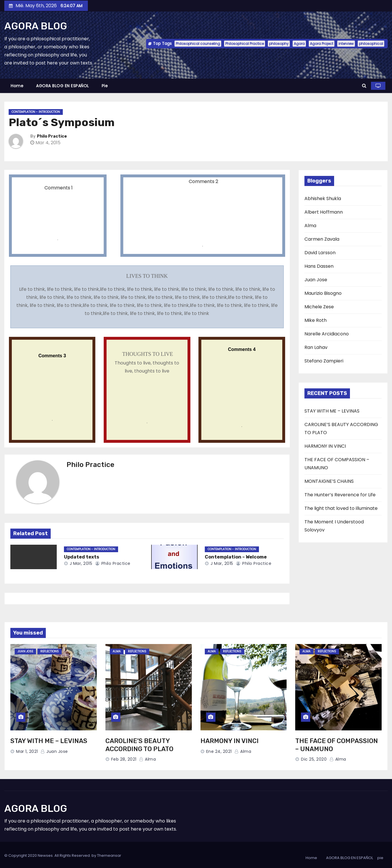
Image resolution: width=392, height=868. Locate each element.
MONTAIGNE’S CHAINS (329, 481)
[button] (364, 86)
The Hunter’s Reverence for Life (340, 495)
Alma (310, 226)
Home (17, 86)
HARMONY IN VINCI (325, 446)
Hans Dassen (319, 266)
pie (105, 86)
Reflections (50, 651)
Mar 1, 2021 (27, 751)
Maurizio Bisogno (323, 293)
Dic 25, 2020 (314, 759)
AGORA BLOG (36, 26)
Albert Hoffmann (324, 212)
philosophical (371, 44)
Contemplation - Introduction (36, 112)
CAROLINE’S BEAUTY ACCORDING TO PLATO (139, 745)
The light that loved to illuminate (341, 508)
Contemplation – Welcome (236, 557)
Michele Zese (319, 307)
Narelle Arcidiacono (327, 334)
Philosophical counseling (198, 44)
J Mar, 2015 (80, 563)
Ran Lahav (316, 347)
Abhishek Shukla (323, 199)
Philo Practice (52, 136)
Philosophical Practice (245, 44)
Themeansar (109, 855)
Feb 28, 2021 (124, 759)
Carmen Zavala (322, 239)
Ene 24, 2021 (219, 751)
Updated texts (82, 557)
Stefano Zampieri (324, 361)
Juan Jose (316, 280)
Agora (299, 44)
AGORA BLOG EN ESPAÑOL (63, 86)
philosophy (279, 44)
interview (346, 44)
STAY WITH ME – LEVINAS (332, 411)
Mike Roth (316, 320)
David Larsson (320, 253)
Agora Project (322, 44)
